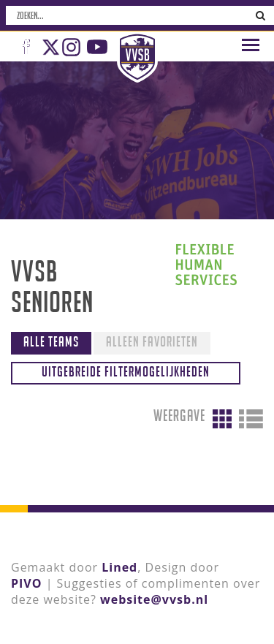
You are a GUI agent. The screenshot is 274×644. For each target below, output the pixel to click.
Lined (119, 567)
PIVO (26, 583)
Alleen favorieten (152, 341)
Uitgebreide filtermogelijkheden (126, 371)
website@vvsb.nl (154, 599)
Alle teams (51, 341)
